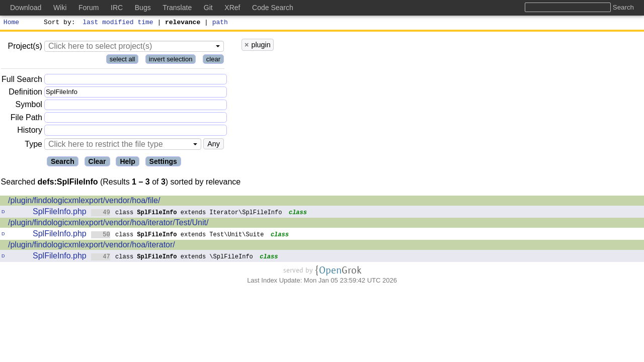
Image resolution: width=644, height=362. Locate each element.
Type (33, 146)
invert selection (171, 61)
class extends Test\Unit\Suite (178, 236)
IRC (117, 8)
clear (213, 61)
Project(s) (25, 48)
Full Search (22, 81)
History (30, 131)
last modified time (118, 23)
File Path (26, 119)
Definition (25, 93)
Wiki (60, 8)
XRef (232, 8)
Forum (89, 8)
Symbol (29, 106)
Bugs (143, 8)
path (220, 23)
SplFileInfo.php (60, 213)
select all (123, 61)
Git (208, 8)
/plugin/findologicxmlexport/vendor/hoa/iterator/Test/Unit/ (108, 224)
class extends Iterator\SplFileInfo (187, 213)
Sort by (58, 23)
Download (26, 8)
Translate (177, 8)
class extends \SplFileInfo (172, 258)
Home (11, 23)
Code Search (273, 8)
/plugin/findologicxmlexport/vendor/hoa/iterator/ (92, 246)
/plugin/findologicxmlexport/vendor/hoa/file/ (84, 202)
